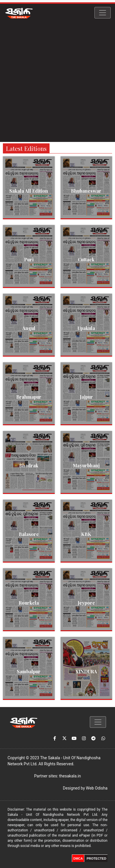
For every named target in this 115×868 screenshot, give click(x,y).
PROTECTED (96, 858)
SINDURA (86, 671)
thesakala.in (70, 776)
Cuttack (86, 259)
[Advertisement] (58, 82)
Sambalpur (29, 671)
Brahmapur (29, 397)
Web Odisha (97, 788)
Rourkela (29, 603)
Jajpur (86, 397)
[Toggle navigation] (103, 13)
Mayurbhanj (86, 465)
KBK (86, 534)
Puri (29, 259)
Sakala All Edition (29, 191)
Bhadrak (29, 465)
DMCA (78, 858)
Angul (29, 328)
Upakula (86, 328)
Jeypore (86, 603)
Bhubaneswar (86, 191)
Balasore (29, 534)
